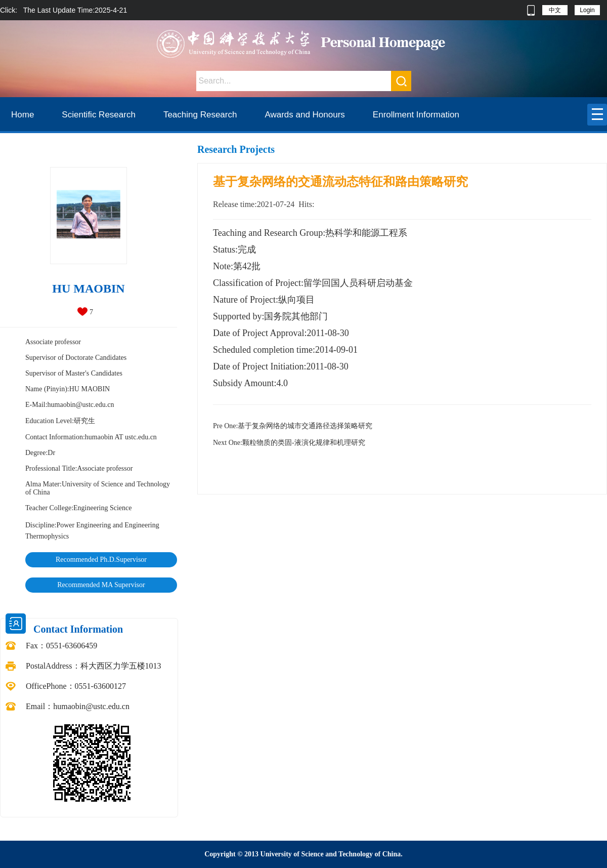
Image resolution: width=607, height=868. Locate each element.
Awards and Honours (305, 115)
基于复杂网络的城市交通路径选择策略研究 (293, 426)
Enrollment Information (416, 115)
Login (587, 10)
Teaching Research (200, 115)
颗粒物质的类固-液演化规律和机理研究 (289, 443)
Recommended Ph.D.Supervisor (101, 560)
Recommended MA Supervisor (101, 585)
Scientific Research (99, 115)
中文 (555, 10)
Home (23, 115)
